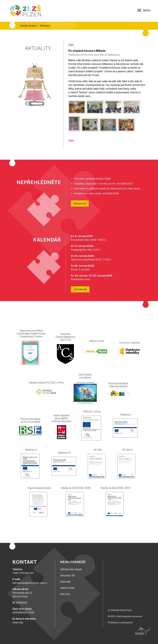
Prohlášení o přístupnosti (120, 623)
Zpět (71, 45)
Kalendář (65, 582)
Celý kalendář (80, 289)
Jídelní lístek (67, 588)
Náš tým (65, 594)
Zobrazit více (80, 203)
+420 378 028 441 (23, 573)
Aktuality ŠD (68, 576)
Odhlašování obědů (71, 569)
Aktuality (45, 26)
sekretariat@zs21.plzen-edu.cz (30, 583)
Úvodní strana (28, 26)
